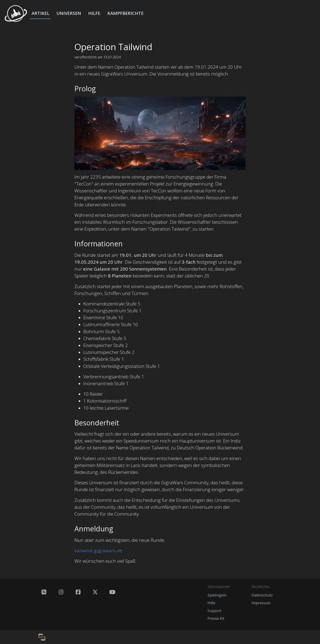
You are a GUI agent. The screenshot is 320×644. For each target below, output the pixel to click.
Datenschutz (262, 595)
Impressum (261, 603)
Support (214, 611)
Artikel (40, 13)
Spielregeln (217, 595)
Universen (69, 13)
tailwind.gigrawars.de (98, 550)
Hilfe (94, 13)
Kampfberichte (125, 13)
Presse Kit (216, 618)
